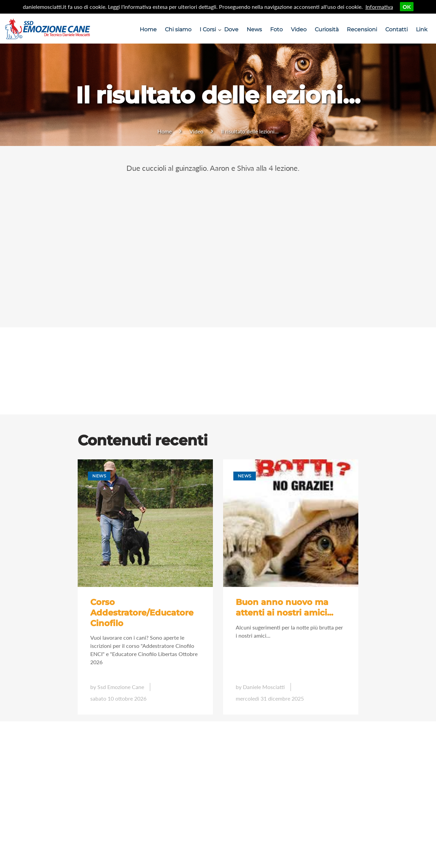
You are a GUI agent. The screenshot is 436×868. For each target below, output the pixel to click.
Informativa (379, 7)
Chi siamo (178, 29)
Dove (231, 29)
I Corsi (208, 29)
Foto (276, 29)
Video (299, 29)
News (254, 29)
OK (407, 7)
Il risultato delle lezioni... (250, 131)
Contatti (396, 29)
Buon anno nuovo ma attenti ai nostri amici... (284, 607)
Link (422, 29)
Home (148, 29)
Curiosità (327, 29)
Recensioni (362, 29)
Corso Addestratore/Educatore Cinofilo (142, 612)
